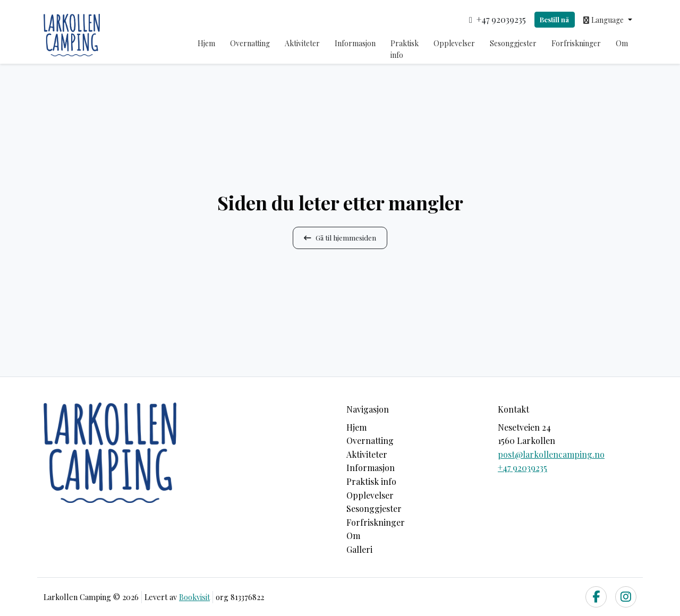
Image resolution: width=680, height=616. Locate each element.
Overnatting (250, 43)
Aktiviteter (302, 43)
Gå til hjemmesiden (340, 237)
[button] (608, 20)
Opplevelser (454, 43)
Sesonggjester (513, 43)
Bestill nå (554, 19)
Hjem (206, 43)
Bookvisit (194, 597)
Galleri (359, 549)
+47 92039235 (522, 468)
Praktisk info (405, 49)
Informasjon (355, 43)
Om (622, 43)
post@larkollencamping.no (551, 454)
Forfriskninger (576, 43)
